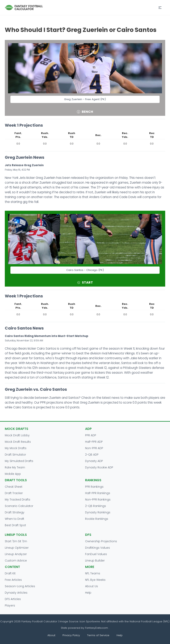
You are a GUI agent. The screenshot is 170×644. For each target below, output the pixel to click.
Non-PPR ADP (94, 448)
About (51, 635)
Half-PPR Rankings (98, 493)
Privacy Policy (71, 635)
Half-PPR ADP (94, 442)
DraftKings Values (98, 548)
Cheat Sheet (14, 487)
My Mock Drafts (16, 448)
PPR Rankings (94, 487)
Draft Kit (10, 573)
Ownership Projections (101, 541)
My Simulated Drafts (19, 461)
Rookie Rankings (97, 519)
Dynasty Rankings (98, 512)
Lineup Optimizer (17, 548)
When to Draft (15, 519)
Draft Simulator (15, 455)
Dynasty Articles (16, 593)
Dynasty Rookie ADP (99, 467)
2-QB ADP (92, 455)
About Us (92, 586)
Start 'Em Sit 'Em (16, 541)
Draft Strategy (15, 512)
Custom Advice (16, 561)
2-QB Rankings (96, 506)
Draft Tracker (14, 493)
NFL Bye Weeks (95, 580)
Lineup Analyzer (16, 554)
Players (10, 605)
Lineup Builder (95, 561)
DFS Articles (13, 599)
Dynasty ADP (94, 461)
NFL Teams (93, 573)
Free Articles (13, 580)
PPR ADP (91, 435)
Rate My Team (15, 467)
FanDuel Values (96, 554)
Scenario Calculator (19, 506)
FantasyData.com (97, 628)
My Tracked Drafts (18, 500)
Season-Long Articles (20, 586)
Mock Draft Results (18, 442)
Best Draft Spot (15, 525)
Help (88, 593)
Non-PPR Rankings (98, 500)
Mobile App (13, 474)
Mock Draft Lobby (17, 435)
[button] (160, 8)
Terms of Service (98, 635)
